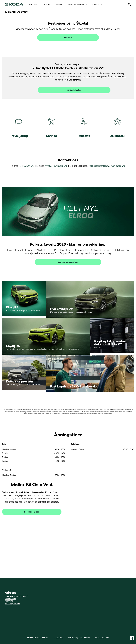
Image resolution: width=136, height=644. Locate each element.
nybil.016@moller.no (56, 203)
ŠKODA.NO (58, 638)
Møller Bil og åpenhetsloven (79, 638)
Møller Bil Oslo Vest (16, 12)
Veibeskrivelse (74, 127)
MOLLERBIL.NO (102, 638)
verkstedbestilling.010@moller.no (107, 203)
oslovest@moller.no (13, 604)
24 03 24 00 (27, 203)
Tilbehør (59, 4)
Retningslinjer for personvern (37, 638)
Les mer (68, 75)
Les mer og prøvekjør (68, 299)
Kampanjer (34, 4)
